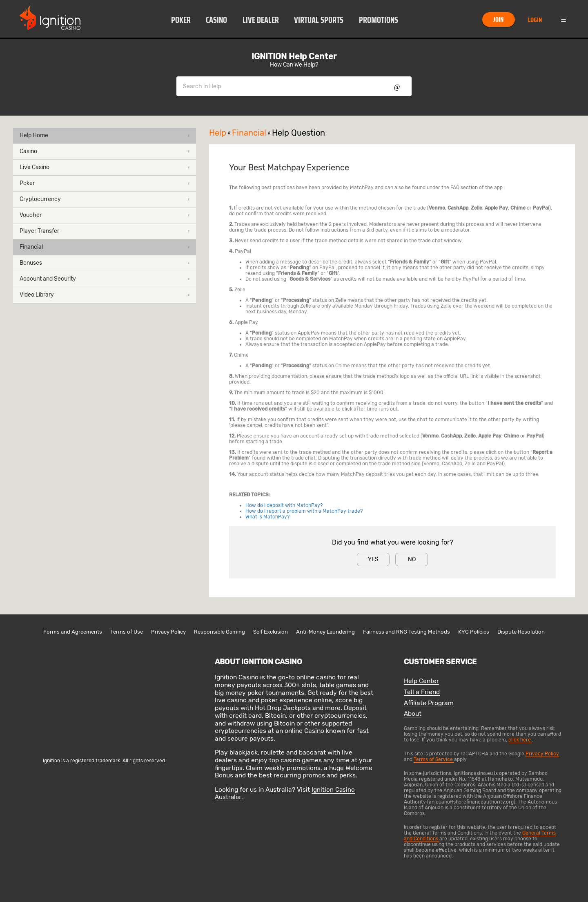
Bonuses (105, 263)
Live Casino (105, 167)
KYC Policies (474, 632)
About (413, 714)
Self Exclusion (271, 632)
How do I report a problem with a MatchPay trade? (304, 511)
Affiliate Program (429, 703)
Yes (373, 559)
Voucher (105, 215)
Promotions (379, 20)
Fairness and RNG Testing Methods (406, 632)
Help (220, 133)
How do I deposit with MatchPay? (284, 505)
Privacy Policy (168, 632)
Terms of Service (434, 759)
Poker (181, 20)
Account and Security (105, 279)
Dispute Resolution (521, 632)
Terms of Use (127, 632)
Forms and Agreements (73, 632)
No (412, 559)
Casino (216, 20)
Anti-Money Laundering (325, 632)
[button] (181, 20)
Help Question (298, 133)
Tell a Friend (422, 692)
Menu (563, 20)
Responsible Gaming (219, 632)
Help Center (421, 681)
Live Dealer (261, 20)
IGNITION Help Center (294, 56)
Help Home (105, 135)
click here (520, 740)
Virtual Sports (319, 20)
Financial (105, 247)
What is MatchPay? (267, 517)
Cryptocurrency (105, 199)
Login (535, 20)
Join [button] (498, 19)
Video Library (105, 295)
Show (397, 86)
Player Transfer (105, 231)
